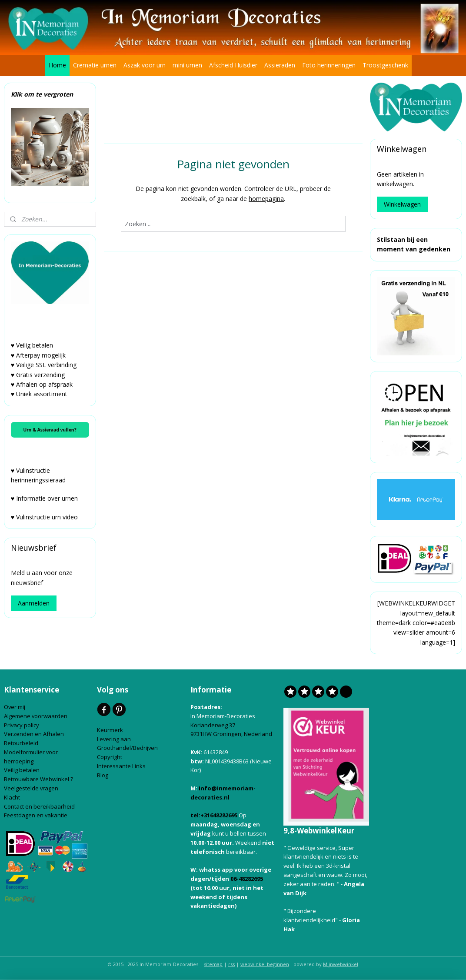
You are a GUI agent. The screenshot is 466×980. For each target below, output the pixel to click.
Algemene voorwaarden (36, 716)
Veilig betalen (22, 770)
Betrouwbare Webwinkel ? (38, 779)
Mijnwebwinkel (341, 964)
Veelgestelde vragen (31, 788)
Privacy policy (22, 725)
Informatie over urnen (47, 498)
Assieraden (280, 65)
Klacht (13, 797)
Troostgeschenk (385, 65)
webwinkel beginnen (265, 964)
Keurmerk (110, 730)
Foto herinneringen (329, 65)
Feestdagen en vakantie (36, 815)
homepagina (266, 198)
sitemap (213, 964)
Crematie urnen (95, 65)
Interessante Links (121, 766)
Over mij (15, 707)
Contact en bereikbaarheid (40, 806)
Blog (103, 775)
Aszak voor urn (145, 65)
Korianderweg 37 (213, 725)
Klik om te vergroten (42, 94)
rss (231, 964)
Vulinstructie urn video (48, 517)
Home (57, 65)
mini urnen (187, 65)
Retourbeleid (22, 743)
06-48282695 (247, 879)
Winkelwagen (402, 204)
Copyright (110, 757)
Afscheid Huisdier (233, 65)
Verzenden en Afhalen (35, 734)
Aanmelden (34, 603)
